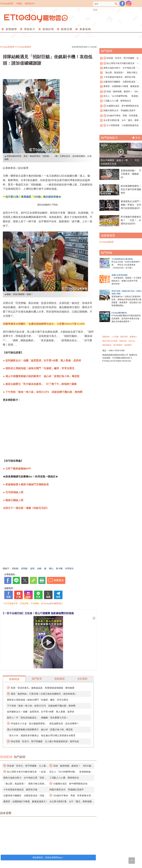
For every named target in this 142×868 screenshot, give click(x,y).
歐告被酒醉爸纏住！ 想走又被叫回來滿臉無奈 (131, 189)
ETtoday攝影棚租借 (119, 313)
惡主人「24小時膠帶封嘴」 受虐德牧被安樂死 (120, 96)
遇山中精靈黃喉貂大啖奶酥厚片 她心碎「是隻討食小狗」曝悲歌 (40, 730)
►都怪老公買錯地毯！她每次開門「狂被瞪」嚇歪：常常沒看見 (39, 368)
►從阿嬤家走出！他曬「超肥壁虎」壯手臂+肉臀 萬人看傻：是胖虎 (42, 361)
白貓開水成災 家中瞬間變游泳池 (70, 784)
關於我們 (124, 337)
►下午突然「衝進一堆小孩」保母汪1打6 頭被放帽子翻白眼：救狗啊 (43, 392)
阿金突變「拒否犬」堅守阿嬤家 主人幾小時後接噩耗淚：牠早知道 (45, 741)
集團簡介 (133, 337)
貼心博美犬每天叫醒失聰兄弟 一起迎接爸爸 (120, 63)
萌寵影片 (29, 29)
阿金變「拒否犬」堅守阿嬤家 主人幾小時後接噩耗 (120, 58)
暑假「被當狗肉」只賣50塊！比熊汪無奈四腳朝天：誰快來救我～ (44, 694)
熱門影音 (37, 679)
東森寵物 (85, 29)
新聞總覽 (11, 29)
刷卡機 (59, 568)
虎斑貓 (24, 568)
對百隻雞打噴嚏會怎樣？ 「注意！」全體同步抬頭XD (131, 220)
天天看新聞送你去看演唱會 (122, 259)
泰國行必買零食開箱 (119, 275)
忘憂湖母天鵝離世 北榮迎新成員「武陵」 (25, 796)
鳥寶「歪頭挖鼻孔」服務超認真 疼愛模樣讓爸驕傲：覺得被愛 (43, 688)
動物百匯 (66, 29)
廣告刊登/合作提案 (110, 341)
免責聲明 (128, 345)
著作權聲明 (118, 345)
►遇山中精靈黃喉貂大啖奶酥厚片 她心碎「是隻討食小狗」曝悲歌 (41, 376)
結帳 (39, 568)
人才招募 (115, 337)
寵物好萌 (48, 29)
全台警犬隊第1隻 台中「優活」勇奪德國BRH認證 (120, 120)
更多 (136, 138)
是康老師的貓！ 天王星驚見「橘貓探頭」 (131, 174)
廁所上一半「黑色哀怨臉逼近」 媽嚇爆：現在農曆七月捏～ (38, 718)
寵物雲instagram (129, 4)
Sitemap (132, 341)
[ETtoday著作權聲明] (51, 603)
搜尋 (116, 4)
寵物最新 (60, 679)
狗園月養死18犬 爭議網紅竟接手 (67, 790)
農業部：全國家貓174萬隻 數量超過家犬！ (26, 801)
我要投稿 (106, 337)
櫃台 (51, 568)
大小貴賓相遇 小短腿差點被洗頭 (121, 125)
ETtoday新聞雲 (7, 4)
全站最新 (82, 679)
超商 (32, 568)
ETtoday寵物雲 (36, 18)
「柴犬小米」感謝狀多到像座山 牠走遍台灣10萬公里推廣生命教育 (41, 735)
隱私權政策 (107, 345)
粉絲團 (122, 4)
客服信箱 (123, 341)
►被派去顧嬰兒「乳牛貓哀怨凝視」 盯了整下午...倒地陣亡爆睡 (40, 384)
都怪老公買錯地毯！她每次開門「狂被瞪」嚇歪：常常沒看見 (38, 700)
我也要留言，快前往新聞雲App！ (48, 857)
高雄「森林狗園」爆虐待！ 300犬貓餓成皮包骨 (120, 92)
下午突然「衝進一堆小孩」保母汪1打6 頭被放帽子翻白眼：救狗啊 (41, 706)
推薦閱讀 (14, 679)
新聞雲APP (30, 4)
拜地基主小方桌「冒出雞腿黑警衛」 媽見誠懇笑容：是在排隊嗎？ (45, 724)
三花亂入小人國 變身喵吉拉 (64, 778)
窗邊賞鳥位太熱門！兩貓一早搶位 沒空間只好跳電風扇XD (131, 205)
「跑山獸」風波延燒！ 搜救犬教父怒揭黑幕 (120, 73)
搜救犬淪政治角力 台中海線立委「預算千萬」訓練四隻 (120, 68)
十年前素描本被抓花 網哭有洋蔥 (20, 790)
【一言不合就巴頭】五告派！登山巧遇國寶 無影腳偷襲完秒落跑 (38, 613)
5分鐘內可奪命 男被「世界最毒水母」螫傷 (120, 116)
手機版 (19, 4)
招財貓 (15, 568)
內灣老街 (69, 568)
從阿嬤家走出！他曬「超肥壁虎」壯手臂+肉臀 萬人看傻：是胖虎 (41, 712)
